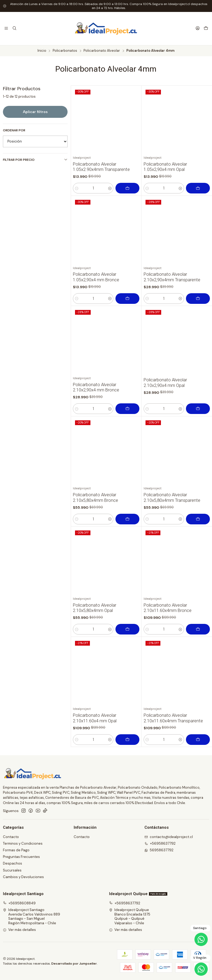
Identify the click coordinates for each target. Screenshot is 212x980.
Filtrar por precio (35, 160)
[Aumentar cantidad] (110, 188)
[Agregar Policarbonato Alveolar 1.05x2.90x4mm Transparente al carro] (127, 188)
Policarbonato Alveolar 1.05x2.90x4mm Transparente (101, 167)
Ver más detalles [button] (20, 930)
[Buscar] (14, 28)
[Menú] (6, 28)
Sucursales (12, 870)
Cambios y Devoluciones (23, 877)
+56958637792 (125, 903)
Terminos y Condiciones (23, 843)
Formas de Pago (16, 850)
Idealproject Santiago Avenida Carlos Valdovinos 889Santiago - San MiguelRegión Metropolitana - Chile (32, 916)
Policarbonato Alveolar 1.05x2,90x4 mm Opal (165, 167)
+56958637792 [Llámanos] (160, 843)
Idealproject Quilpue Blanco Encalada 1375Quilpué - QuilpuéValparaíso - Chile (130, 916)
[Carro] (206, 29)
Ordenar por (14, 130)
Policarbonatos (65, 51)
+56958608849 (19, 903)
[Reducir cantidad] (76, 188)
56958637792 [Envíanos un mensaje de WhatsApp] (159, 850)
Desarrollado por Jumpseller (74, 964)
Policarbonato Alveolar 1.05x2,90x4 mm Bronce (96, 302)
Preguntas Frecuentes (21, 857)
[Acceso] (198, 28)
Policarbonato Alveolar (102, 51)
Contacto (11, 837)
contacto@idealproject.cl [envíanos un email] (169, 837)
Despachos (13, 863)
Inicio (42, 51)
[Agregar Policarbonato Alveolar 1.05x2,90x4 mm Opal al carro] (198, 188)
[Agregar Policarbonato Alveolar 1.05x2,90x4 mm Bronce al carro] (127, 323)
